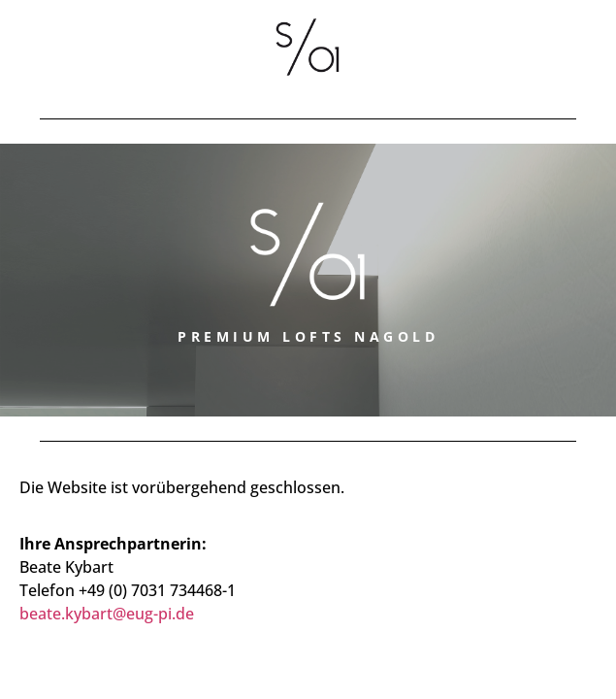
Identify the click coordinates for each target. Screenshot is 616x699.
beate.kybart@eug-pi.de (107, 614)
